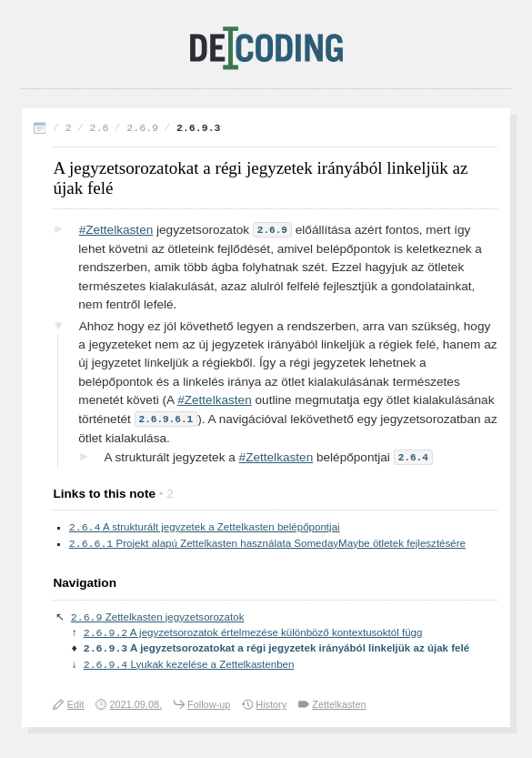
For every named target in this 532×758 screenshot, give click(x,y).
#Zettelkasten (116, 230)
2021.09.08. (136, 707)
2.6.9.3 (199, 128)
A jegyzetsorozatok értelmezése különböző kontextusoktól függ (253, 633)
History (271, 707)
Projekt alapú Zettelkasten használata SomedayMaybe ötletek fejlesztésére (267, 542)
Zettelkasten (339, 707)
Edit (76, 707)
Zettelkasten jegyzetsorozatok (158, 617)
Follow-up (209, 707)
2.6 (100, 128)
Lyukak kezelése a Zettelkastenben (189, 667)
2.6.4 (413, 455)
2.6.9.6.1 (166, 417)
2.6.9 (142, 128)
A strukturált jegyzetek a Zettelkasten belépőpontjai (205, 525)
